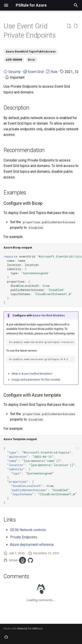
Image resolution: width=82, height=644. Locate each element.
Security (12, 72)
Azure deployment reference (32, 545)
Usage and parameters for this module (36, 380)
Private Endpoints (24, 537)
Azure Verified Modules (49, 315)
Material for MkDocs (30, 629)
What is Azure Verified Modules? (32, 374)
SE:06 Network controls (28, 530)
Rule (52, 72)
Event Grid (33, 72)
